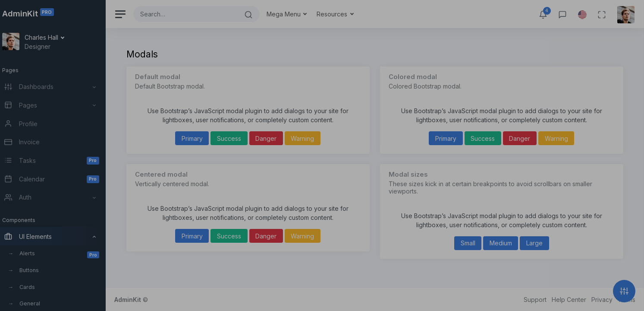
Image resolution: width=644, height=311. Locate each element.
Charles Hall (50, 37)
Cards (36, 287)
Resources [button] (341, 14)
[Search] (194, 14)
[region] (57, 155)
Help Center (569, 300)
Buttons (38, 270)
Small (470, 243)
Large (537, 243)
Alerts (68, 254)
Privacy (602, 300)
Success (236, 138)
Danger (272, 138)
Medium (503, 243)
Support (535, 300)
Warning (309, 138)
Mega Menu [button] (293, 14)
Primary (198, 138)
